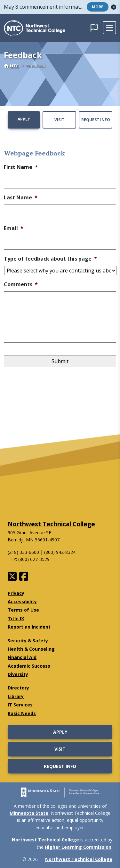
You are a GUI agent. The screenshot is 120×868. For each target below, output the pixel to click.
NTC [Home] (11, 66)
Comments (21, 284)
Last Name (21, 198)
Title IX (16, 618)
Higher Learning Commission (78, 847)
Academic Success (29, 666)
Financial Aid (22, 657)
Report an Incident (29, 627)
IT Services (20, 705)
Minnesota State (29, 813)
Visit (59, 120)
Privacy (16, 593)
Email (14, 228)
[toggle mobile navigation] (109, 28)
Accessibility (22, 601)
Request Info (96, 120)
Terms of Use (23, 610)
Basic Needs (22, 713)
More (98, 7)
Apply (24, 119)
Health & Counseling (31, 649)
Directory (18, 688)
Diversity (18, 674)
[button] (114, 7)
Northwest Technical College (51, 524)
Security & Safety (28, 641)
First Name (21, 167)
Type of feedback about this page (50, 259)
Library (16, 696)
